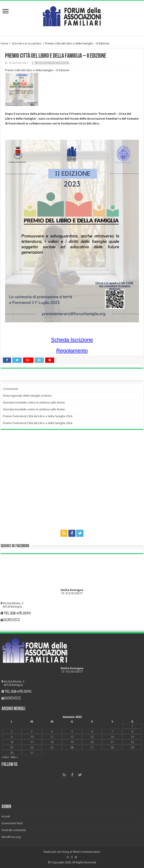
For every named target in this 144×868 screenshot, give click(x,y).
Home (4, 43)
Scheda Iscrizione (72, 340)
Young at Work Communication (81, 852)
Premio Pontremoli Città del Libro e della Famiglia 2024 (37, 416)
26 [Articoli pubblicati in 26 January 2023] (72, 747)
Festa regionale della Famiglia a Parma (27, 396)
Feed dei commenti (14, 830)
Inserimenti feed (12, 823)
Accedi (6, 816)
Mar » (14, 757)
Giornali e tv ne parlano (27, 43)
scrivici (12, 620)
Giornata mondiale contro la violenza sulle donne (34, 402)
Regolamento (72, 351)
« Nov (5, 757)
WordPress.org (11, 837)
